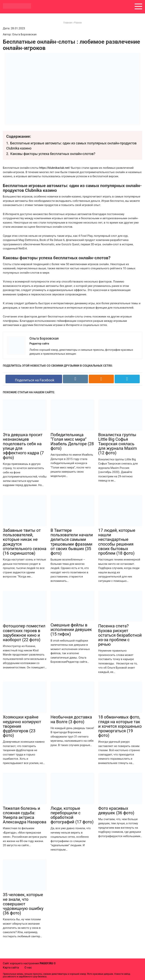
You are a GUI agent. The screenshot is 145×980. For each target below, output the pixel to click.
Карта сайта (11, 968)
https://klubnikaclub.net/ (55, 168)
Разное (78, 23)
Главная (68, 23)
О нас (28, 968)
